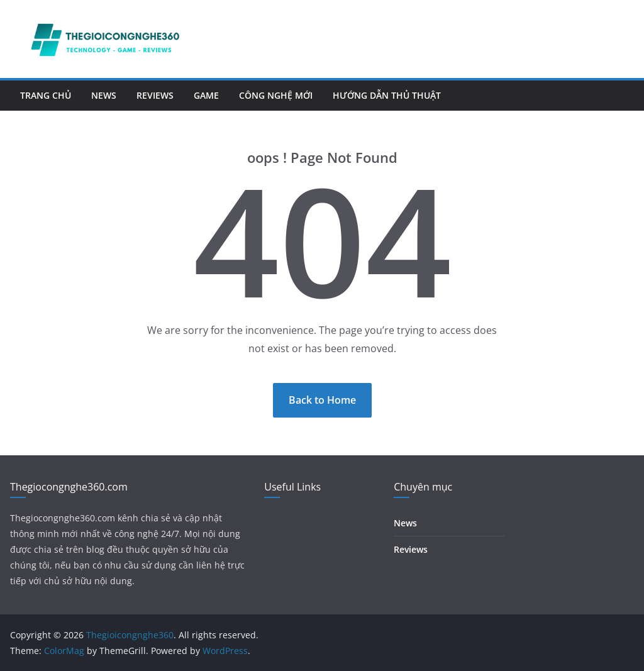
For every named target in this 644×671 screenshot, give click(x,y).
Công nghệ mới (276, 95)
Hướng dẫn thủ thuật (387, 95)
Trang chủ (46, 95)
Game (206, 95)
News (104, 95)
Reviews (155, 95)
